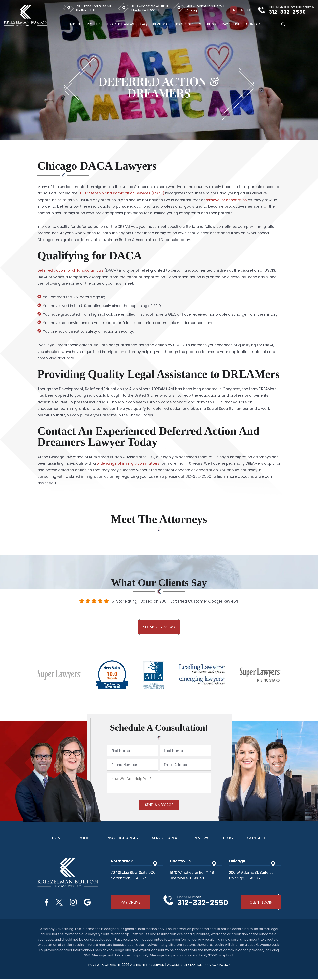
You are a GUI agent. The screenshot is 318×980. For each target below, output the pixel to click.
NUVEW (94, 966)
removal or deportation (227, 200)
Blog (209, 24)
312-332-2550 (291, 12)
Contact (252, 24)
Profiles (92, 24)
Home (55, 839)
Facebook (45, 903)
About (73, 24)
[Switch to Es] (240, 10)
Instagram (74, 903)
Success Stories (185, 24)
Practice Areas (119, 24)
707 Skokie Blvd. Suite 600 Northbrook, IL (92, 8)
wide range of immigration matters (129, 463)
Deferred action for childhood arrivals (71, 270)
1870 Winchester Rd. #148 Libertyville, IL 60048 (148, 8)
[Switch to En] (232, 10)
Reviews (158, 24)
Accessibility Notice (185, 966)
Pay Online (229, 24)
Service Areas (166, 839)
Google (89, 903)
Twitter (59, 903)
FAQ (141, 24)
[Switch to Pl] (249, 10)
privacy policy (218, 966)
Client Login (260, 903)
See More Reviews (159, 628)
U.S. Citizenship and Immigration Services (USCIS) (122, 193)
